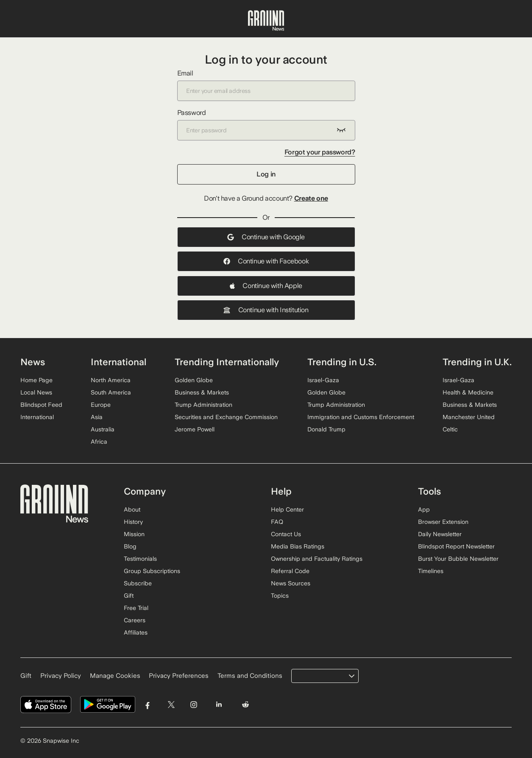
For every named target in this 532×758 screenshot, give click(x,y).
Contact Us (286, 534)
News (33, 362)
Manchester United (469, 417)
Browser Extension (443, 522)
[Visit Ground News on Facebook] (148, 705)
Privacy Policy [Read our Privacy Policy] (61, 676)
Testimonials (140, 559)
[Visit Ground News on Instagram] (194, 705)
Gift (129, 596)
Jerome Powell (195, 429)
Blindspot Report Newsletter (456, 546)
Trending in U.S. (342, 362)
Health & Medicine (468, 392)
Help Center (287, 509)
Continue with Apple (266, 286)
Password (266, 124)
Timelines (431, 571)
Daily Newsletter (440, 534)
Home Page (36, 380)
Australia (103, 429)
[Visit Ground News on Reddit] (246, 705)
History (133, 522)
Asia (97, 417)
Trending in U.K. (477, 362)
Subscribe (138, 583)
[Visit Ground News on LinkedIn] (219, 705)
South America (111, 392)
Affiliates (136, 632)
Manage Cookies (115, 676)
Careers (135, 620)
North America (111, 380)
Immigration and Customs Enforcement (361, 417)
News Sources (291, 583)
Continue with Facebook (266, 261)
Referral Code (290, 571)
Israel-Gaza (323, 380)
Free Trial (136, 608)
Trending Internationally (227, 362)
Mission (134, 534)
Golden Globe (194, 380)
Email (266, 85)
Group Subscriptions (152, 571)
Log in (266, 174)
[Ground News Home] (266, 21)
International (37, 417)
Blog (130, 546)
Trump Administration (203, 405)
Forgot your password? (320, 152)
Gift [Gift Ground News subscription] (26, 676)
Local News (36, 392)
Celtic (450, 429)
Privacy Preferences (179, 676)
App (424, 509)
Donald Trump (326, 429)
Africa (99, 442)
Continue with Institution (266, 310)
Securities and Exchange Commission (226, 417)
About (132, 509)
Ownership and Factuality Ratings (317, 559)
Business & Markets (202, 392)
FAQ (277, 522)
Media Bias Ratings (298, 546)
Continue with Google (266, 237)
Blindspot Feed (41, 405)
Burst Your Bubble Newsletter (458, 559)
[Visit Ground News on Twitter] (171, 705)
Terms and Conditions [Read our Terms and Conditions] (250, 676)
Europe (101, 405)
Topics (280, 596)
